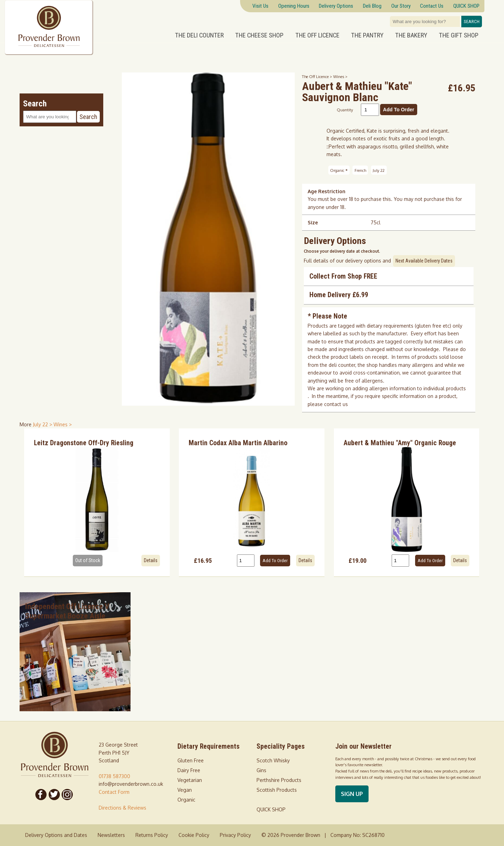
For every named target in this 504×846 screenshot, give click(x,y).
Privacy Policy (235, 835)
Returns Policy (152, 835)
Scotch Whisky (273, 760)
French (360, 170)
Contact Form (114, 792)
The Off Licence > (318, 76)
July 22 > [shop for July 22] (43, 424)
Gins (261, 770)
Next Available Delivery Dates (424, 261)
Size (313, 222)
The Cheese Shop (259, 35)
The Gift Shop (459, 35)
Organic (339, 170)
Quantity (345, 110)
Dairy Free (189, 770)
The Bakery (411, 35)
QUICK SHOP (271, 809)
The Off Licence (317, 35)
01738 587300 (114, 776)
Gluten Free (191, 760)
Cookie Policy (194, 835)
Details (151, 560)
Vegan (185, 790)
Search (472, 22)
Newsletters (111, 835)
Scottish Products (277, 790)
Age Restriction (327, 191)
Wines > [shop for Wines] (63, 424)
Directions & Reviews (122, 808)
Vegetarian (190, 780)
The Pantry (367, 35)
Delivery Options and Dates (56, 835)
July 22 (379, 170)
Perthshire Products (279, 780)
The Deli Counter (199, 35)
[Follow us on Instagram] (68, 795)
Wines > (340, 76)
